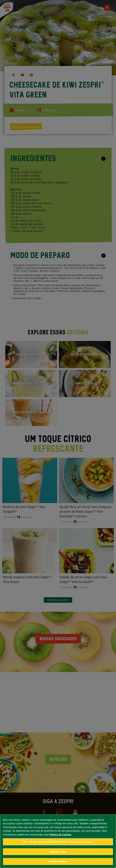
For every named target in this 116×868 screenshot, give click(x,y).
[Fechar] (111, 819)
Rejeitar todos (58, 852)
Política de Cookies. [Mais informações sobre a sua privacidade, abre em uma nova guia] (61, 835)
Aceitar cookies (58, 861)
